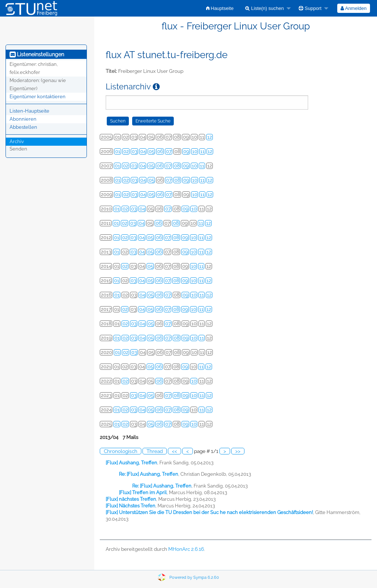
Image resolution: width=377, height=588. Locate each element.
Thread (155, 451)
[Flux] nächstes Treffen (131, 499)
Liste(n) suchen (265, 8)
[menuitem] (220, 8)
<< (175, 451)
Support (310, 8)
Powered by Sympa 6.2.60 (194, 578)
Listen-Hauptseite (29, 111)
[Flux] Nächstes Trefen (131, 506)
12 (210, 137)
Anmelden (353, 8)
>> (238, 451)
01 (118, 151)
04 (143, 151)
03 (135, 151)
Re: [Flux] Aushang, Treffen (149, 474)
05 (151, 151)
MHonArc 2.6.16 (186, 549)
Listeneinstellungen (37, 54)
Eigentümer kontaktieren (38, 97)
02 (126, 151)
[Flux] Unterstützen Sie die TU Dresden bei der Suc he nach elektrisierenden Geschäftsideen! (209, 512)
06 (160, 151)
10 (195, 151)
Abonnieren (23, 119)
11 (202, 151)
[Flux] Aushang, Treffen (131, 463)
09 (186, 151)
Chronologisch (121, 451)
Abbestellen (23, 127)
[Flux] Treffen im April (143, 493)
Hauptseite (220, 8)
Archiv (17, 141)
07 (169, 151)
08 (177, 166)
